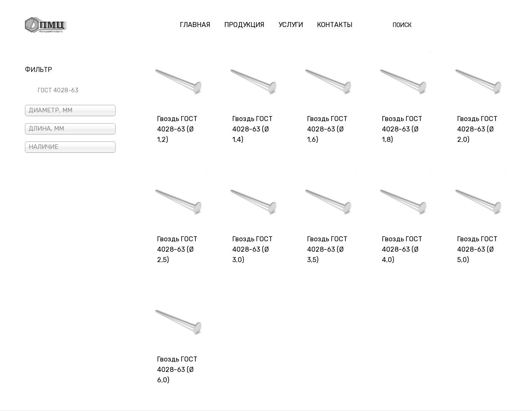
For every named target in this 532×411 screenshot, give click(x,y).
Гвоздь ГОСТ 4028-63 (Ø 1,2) (177, 129)
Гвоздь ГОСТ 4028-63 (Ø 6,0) (177, 370)
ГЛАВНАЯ (195, 25)
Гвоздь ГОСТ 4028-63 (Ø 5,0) (477, 249)
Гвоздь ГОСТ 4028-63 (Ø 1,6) (327, 129)
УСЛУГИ (291, 25)
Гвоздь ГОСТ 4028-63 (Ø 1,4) (252, 129)
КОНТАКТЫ (335, 25)
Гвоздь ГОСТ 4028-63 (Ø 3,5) (327, 249)
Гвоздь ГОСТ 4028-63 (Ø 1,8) (402, 129)
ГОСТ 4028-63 (58, 90)
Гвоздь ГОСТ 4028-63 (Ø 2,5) (177, 249)
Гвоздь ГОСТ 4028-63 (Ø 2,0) (477, 129)
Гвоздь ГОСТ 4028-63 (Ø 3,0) (252, 249)
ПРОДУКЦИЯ (244, 25)
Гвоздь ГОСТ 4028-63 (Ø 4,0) (402, 249)
